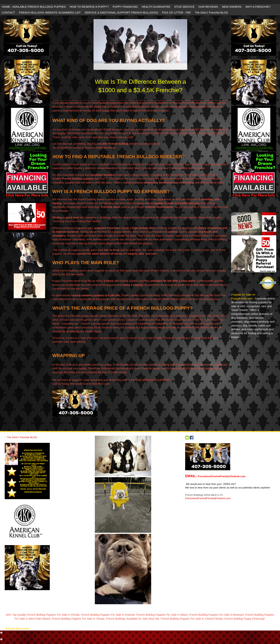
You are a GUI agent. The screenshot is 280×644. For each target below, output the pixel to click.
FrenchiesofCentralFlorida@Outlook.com (208, 498)
